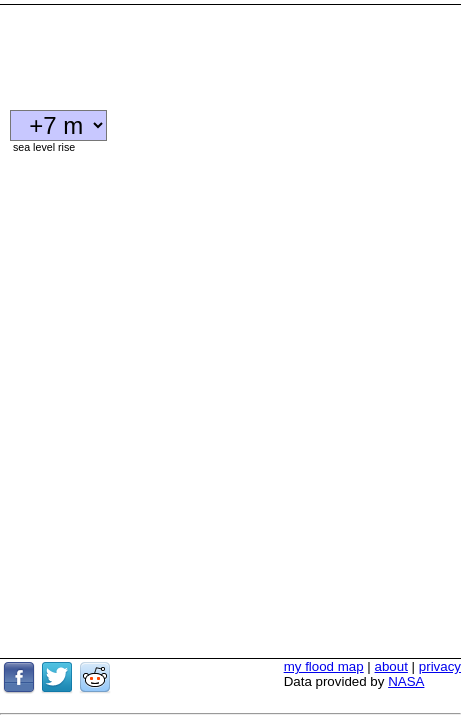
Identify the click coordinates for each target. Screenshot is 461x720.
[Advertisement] (160, 50)
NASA (406, 628)
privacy (440, 613)
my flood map (324, 613)
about (391, 613)
